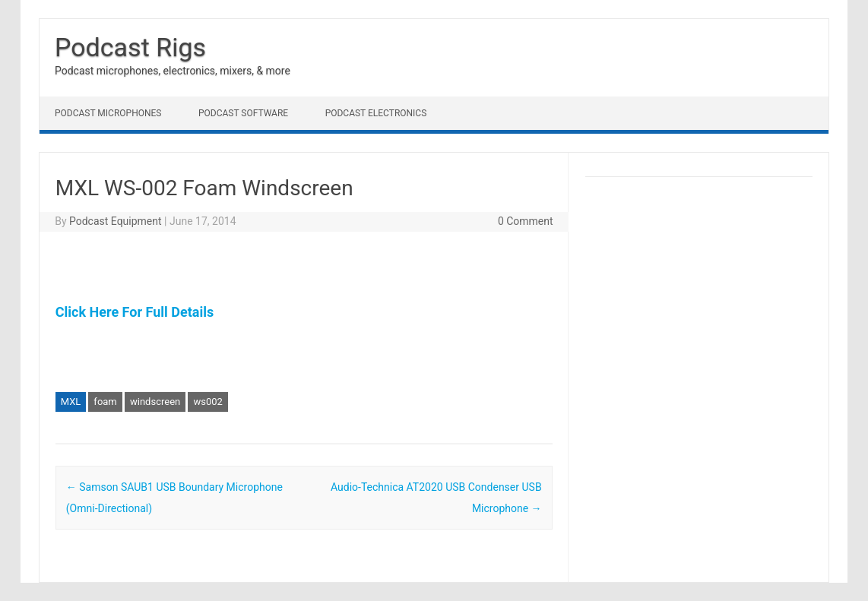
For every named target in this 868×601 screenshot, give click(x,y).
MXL (71, 402)
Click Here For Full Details (135, 312)
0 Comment (526, 221)
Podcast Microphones (108, 113)
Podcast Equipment (116, 221)
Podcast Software (243, 113)
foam (105, 402)
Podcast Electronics (376, 113)
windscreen (155, 402)
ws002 (207, 402)
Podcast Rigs (130, 47)
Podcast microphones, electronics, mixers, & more (173, 71)
